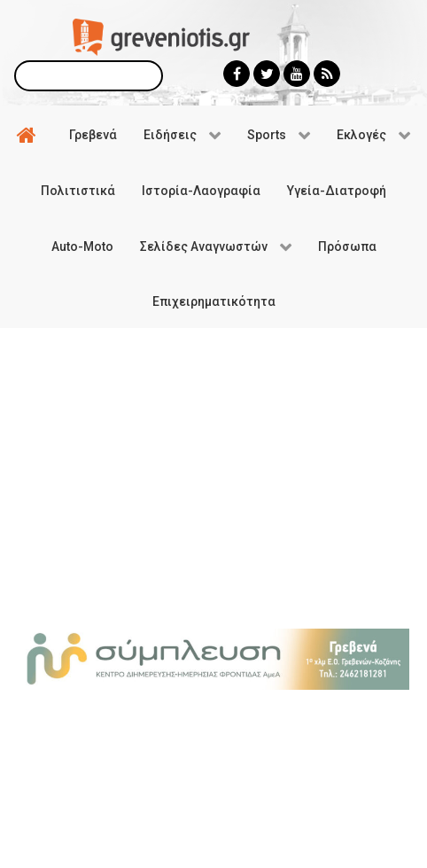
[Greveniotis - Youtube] (297, 74)
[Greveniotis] (161, 36)
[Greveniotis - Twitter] (267, 74)
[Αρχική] (29, 134)
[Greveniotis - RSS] (327, 74)
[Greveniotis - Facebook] (237, 74)
